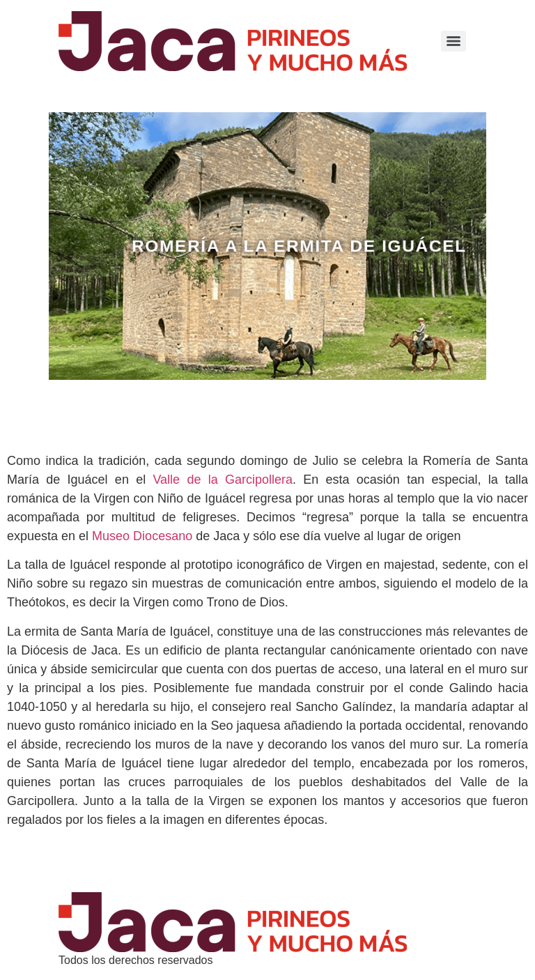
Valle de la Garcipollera (223, 480)
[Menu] (453, 41)
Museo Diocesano (142, 536)
